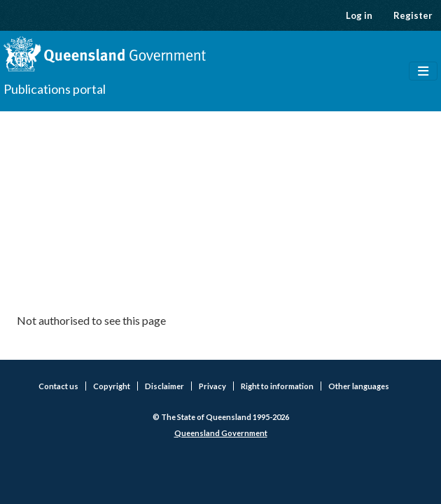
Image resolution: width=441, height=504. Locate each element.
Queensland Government (221, 433)
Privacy (212, 386)
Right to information (277, 386)
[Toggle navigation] (423, 71)
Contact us (58, 386)
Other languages (359, 386)
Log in (359, 15)
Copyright (112, 386)
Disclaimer (164, 386)
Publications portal (55, 89)
